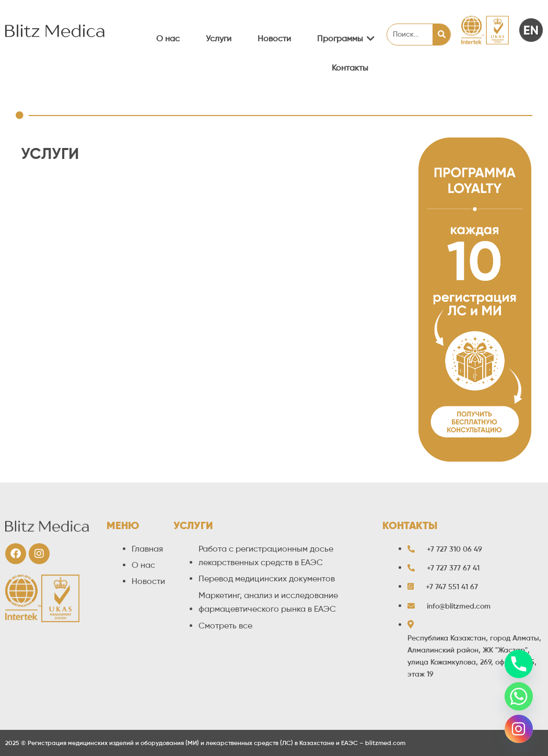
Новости (274, 38)
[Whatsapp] (519, 696)
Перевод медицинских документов (117, 398)
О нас (168, 38)
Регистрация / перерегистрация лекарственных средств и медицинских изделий (206, 187)
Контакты (350, 68)
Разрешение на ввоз (89, 414)
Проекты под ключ (85, 431)
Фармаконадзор (80, 348)
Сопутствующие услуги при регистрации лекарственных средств (176, 233)
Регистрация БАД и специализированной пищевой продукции (170, 266)
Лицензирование (82, 332)
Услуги (219, 38)
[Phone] (519, 664)
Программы (344, 38)
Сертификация (78, 283)
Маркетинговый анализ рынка (108, 365)
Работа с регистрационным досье (115, 250)
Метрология (72, 316)
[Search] (441, 35)
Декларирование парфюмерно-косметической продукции (161, 299)
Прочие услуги (78, 447)
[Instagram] (519, 729)
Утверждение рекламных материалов (122, 381)
